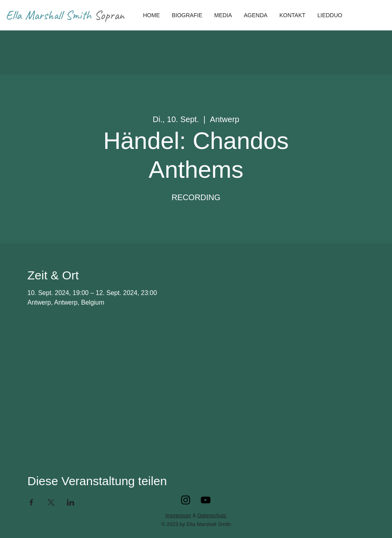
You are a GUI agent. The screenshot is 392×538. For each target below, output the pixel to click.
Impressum (178, 515)
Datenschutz (212, 515)
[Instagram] (186, 500)
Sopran (109, 15)
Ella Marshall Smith (50, 15)
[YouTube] (206, 500)
